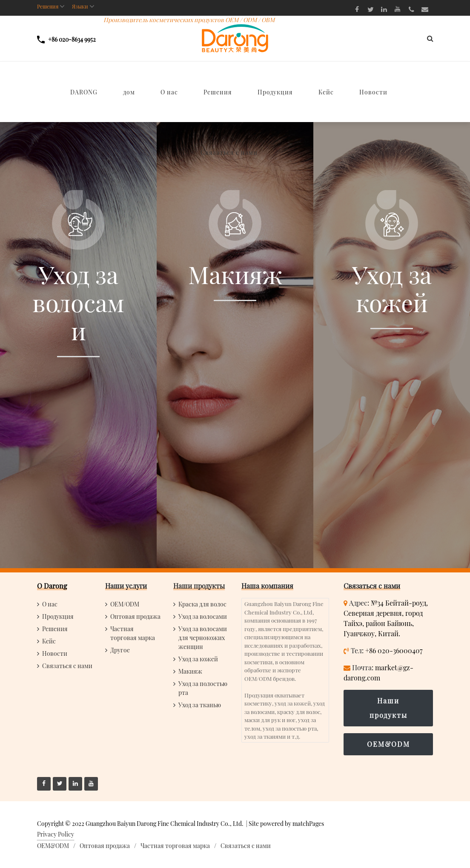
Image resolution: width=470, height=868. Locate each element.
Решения (55, 629)
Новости (55, 653)
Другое (120, 650)
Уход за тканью (200, 705)
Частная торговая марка (175, 846)
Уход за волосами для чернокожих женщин (203, 638)
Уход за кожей (198, 659)
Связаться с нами (67, 666)
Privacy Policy (56, 834)
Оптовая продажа (135, 616)
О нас (50, 604)
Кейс (49, 641)
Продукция (58, 616)
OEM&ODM (388, 744)
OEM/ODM (125, 604)
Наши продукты (199, 586)
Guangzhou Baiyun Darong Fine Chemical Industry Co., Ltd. (165, 824)
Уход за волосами (203, 616)
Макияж (190, 671)
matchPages (308, 824)
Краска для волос (202, 604)
